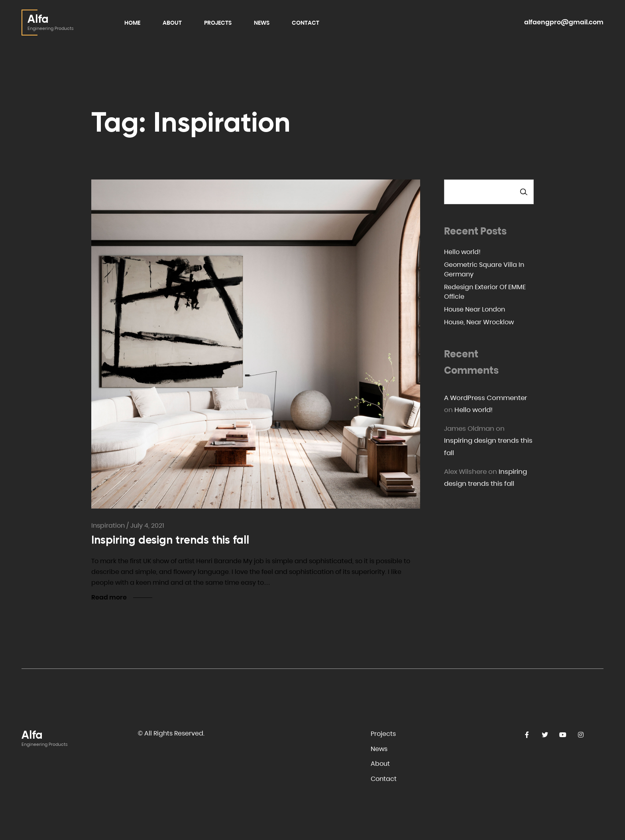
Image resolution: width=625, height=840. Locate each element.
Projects (218, 23)
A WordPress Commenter (485, 398)
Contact (306, 23)
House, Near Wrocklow (479, 322)
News (262, 23)
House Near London (475, 309)
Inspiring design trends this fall (170, 540)
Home (132, 23)
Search (524, 192)
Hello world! (462, 252)
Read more (109, 597)
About (172, 23)
